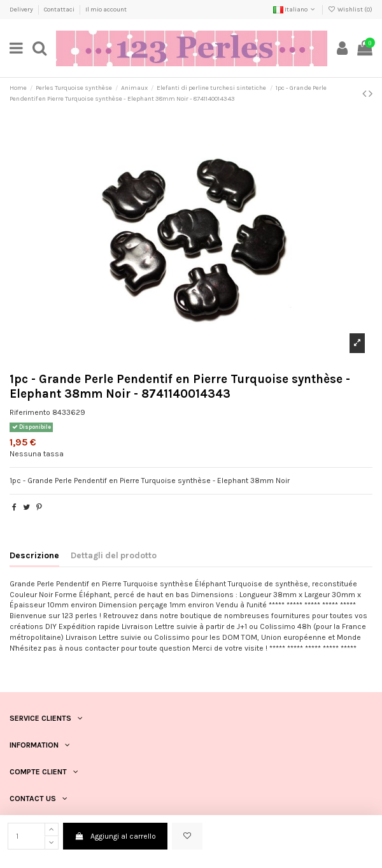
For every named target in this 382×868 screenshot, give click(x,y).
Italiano (295, 10)
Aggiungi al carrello (115, 836)
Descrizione (34, 555)
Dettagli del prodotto (114, 555)
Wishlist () (350, 10)
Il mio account (106, 10)
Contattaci (60, 10)
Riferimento (30, 412)
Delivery (22, 10)
